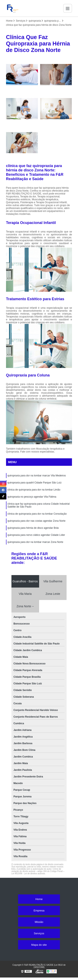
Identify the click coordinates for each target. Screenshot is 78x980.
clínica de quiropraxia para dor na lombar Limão (34, 490)
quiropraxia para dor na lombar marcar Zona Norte (35, 542)
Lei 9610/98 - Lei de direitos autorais (28, 874)
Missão (39, 922)
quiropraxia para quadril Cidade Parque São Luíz (35, 483)
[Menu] (68, 8)
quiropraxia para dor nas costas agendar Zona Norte (37, 521)
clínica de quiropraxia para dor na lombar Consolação (37, 514)
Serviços (39, 933)
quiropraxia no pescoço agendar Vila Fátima (32, 497)
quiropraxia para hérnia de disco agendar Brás (33, 528)
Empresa (39, 911)
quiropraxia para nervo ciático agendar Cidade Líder (36, 535)
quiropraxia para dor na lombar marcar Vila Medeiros (37, 476)
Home (39, 899)
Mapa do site (39, 945)
